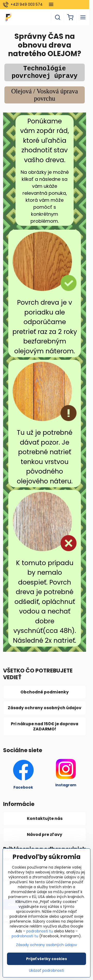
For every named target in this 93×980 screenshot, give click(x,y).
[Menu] (83, 17)
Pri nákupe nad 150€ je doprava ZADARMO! (45, 726)
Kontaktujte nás (45, 818)
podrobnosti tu (40, 934)
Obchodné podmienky (45, 692)
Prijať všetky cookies (47, 962)
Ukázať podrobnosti (47, 974)
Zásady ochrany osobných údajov (45, 708)
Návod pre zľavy (45, 835)
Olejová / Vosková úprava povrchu (44, 95)
